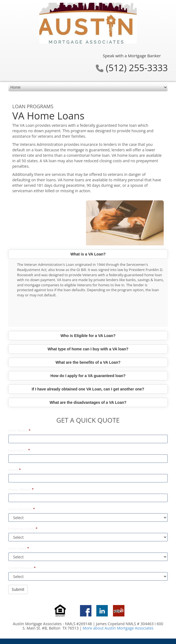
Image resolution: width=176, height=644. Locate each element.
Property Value (23, 529)
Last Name (19, 450)
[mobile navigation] (88, 87)
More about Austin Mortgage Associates (118, 628)
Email (14, 470)
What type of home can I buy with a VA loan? (88, 349)
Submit (18, 589)
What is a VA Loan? (88, 254)
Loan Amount (22, 509)
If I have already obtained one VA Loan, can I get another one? (88, 389)
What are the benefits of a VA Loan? (88, 362)
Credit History (22, 568)
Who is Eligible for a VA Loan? (88, 336)
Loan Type (19, 548)
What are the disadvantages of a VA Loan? (88, 402)
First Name (19, 431)
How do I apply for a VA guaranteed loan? (88, 376)
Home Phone (21, 489)
